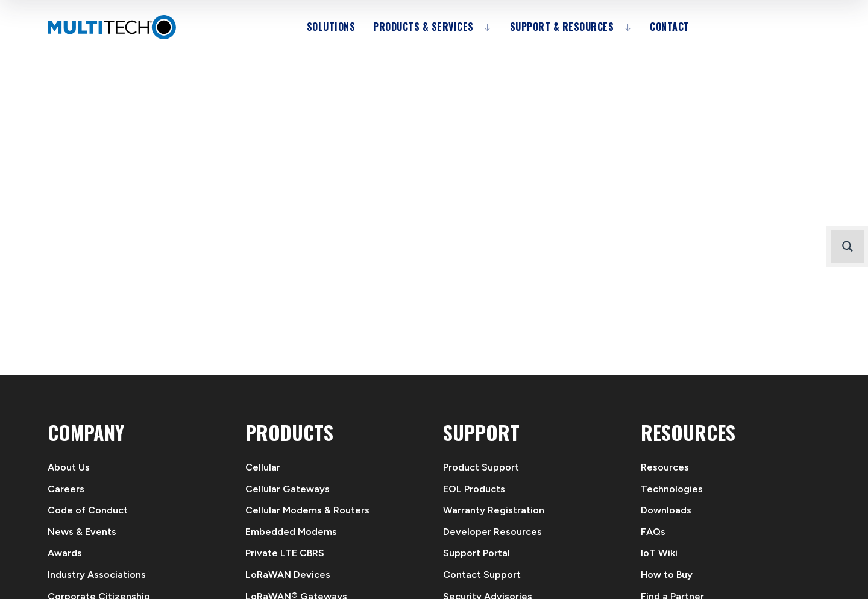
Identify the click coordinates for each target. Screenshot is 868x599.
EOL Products (474, 489)
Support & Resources (562, 27)
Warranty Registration (494, 510)
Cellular (263, 467)
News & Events (82, 532)
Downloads (666, 510)
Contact (670, 27)
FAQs (653, 532)
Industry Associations (97, 575)
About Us (69, 467)
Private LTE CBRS (285, 553)
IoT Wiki (659, 553)
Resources (665, 467)
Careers (66, 489)
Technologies (672, 489)
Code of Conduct (88, 510)
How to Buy (667, 575)
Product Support (481, 467)
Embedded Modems (291, 532)
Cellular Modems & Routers (307, 510)
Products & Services (423, 27)
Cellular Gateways (288, 489)
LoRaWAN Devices (288, 575)
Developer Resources (492, 532)
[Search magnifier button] (847, 246)
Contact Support (482, 575)
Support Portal (476, 553)
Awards (65, 553)
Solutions (331, 27)
